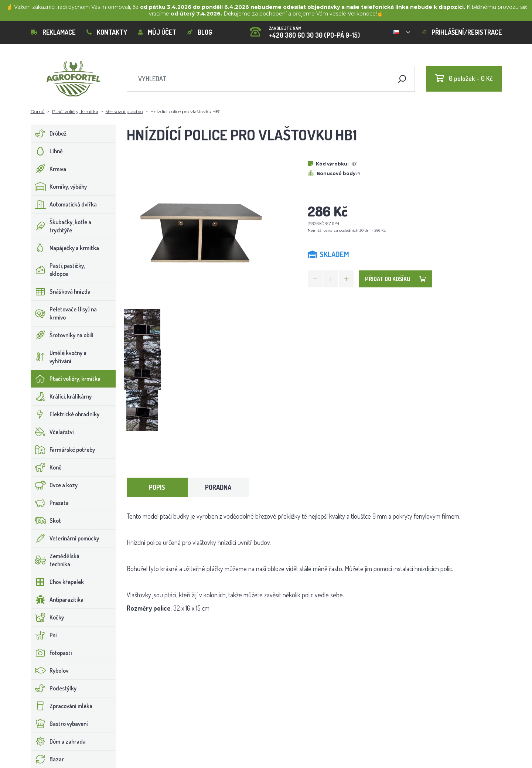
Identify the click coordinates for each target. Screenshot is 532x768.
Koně (46, 467)
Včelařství (52, 432)
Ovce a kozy (54, 485)
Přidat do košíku (395, 279)
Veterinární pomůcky (65, 538)
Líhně (47, 151)
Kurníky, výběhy (59, 187)
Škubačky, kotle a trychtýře (61, 226)
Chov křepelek (57, 582)
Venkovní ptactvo (124, 111)
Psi (44, 635)
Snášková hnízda (61, 291)
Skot (46, 520)
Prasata (50, 503)
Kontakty (107, 32)
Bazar (47, 759)
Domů (38, 111)
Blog (200, 32)
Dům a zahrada (58, 741)
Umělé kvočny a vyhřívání (59, 357)
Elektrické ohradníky (65, 414)
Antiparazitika (57, 600)
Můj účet (157, 32)
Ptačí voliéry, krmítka (75, 111)
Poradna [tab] (218, 487)
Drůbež (49, 133)
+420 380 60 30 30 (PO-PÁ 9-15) (305, 30)
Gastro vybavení (59, 724)
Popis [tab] (157, 487)
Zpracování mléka (62, 706)
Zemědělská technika (55, 560)
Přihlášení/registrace (461, 32)
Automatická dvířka (64, 204)
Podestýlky (54, 688)
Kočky (47, 617)
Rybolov (50, 670)
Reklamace (53, 32)
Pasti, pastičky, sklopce (58, 270)
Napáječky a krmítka (65, 248)
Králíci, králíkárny (61, 396)
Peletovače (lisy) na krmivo (64, 313)
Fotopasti (51, 653)
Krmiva (49, 169)
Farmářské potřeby (63, 450)
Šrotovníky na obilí (62, 335)
